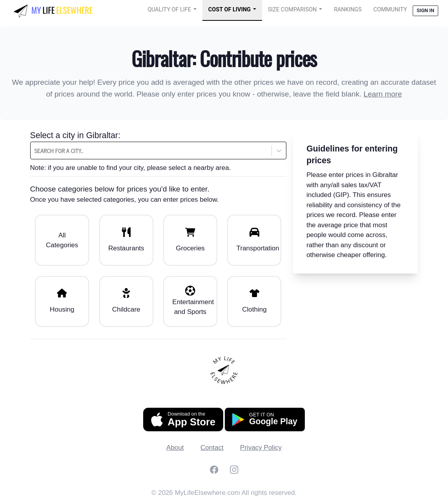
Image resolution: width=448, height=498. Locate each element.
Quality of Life (169, 10)
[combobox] (54, 151)
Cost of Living (229, 10)
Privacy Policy (261, 448)
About (175, 448)
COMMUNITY (390, 10)
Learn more (383, 94)
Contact (212, 448)
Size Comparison (292, 10)
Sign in (425, 10)
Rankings (348, 10)
